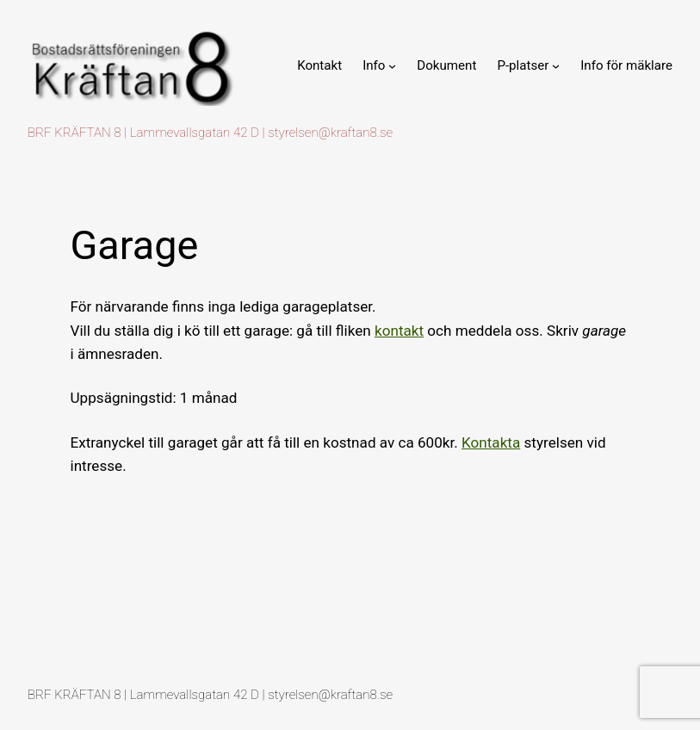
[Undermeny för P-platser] (556, 66)
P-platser (523, 65)
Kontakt (319, 65)
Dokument (446, 65)
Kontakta (491, 442)
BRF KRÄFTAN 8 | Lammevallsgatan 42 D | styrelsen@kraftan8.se (210, 133)
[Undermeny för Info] (392, 66)
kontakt (399, 331)
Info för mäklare (626, 65)
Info (374, 65)
